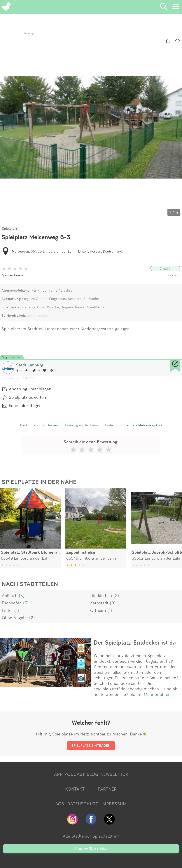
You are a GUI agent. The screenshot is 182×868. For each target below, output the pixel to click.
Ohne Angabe (15, 617)
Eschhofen (12, 603)
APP (58, 774)
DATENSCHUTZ (83, 804)
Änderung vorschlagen (30, 389)
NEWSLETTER (114, 774)
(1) (17, 610)
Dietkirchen (101, 595)
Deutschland (30, 425)
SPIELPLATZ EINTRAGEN (91, 745)
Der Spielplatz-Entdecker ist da (135, 642)
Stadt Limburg (30, 365)
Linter (110, 425)
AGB (60, 804)
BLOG (93, 774)
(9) (113, 603)
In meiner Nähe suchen (91, 849)
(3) (22, 595)
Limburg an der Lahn (82, 425)
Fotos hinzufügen (25, 405)
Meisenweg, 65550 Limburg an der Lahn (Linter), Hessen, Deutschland (67, 251)
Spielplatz (10, 228)
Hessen (52, 425)
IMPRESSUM (114, 804)
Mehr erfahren (157, 694)
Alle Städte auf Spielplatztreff (91, 836)
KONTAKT (75, 789)
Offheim (98, 610)
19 (19, 370)
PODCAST (75, 774)
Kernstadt (99, 603)
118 (37, 370)
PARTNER (107, 789)
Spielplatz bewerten (13, 275)
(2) (116, 595)
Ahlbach (10, 595)
